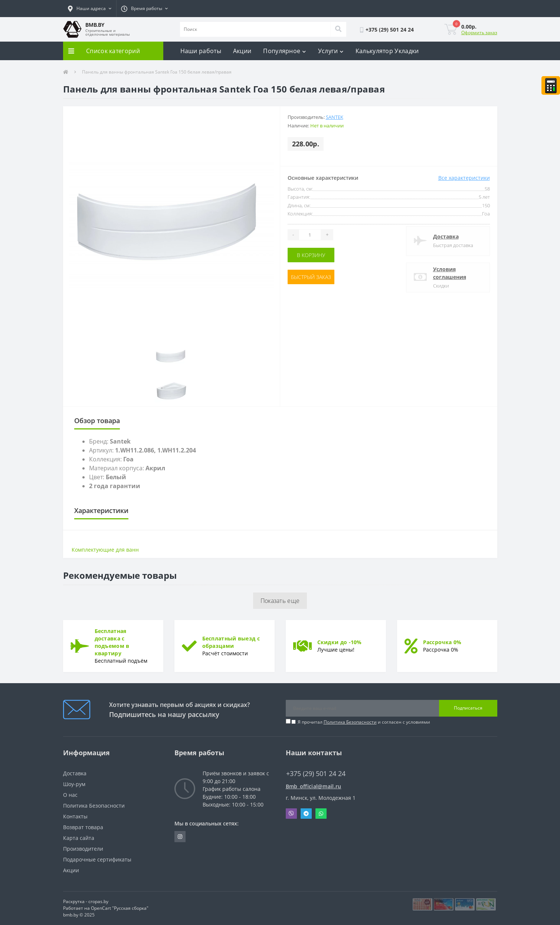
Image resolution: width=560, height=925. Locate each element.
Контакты (75, 816)
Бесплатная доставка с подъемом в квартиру (112, 642)
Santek (335, 117)
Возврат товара (83, 827)
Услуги (331, 51)
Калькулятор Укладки (387, 51)
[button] (90, 9)
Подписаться (468, 708)
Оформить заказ (479, 33)
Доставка (446, 236)
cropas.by (98, 901)
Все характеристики (464, 178)
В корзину (311, 255)
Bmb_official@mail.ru (314, 786)
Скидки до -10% (340, 642)
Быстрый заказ (311, 277)
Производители (83, 849)
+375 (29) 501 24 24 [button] (316, 774)
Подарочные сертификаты (97, 859)
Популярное (284, 51)
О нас (70, 795)
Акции (242, 51)
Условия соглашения (450, 273)
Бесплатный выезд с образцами (231, 642)
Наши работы (201, 51)
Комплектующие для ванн (105, 550)
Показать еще (280, 601)
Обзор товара (97, 421)
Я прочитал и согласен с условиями (364, 722)
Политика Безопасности (350, 722)
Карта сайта (79, 838)
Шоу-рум (74, 784)
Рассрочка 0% (442, 642)
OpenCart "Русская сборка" (120, 908)
